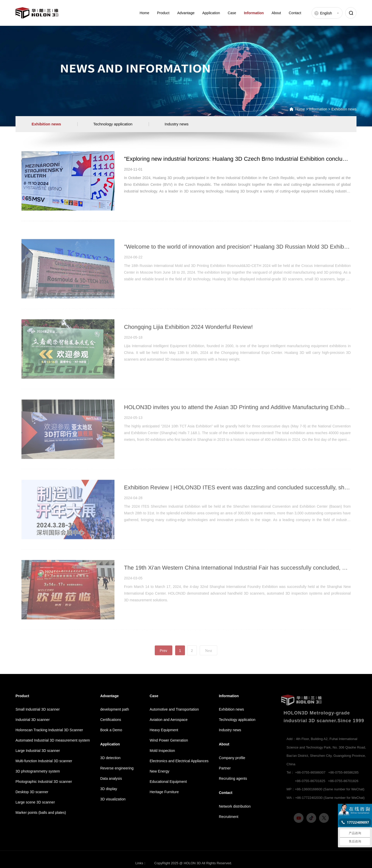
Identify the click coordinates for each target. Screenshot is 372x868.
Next (209, 664)
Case (232, 13)
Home (144, 13)
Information (254, 13)
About (276, 13)
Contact (295, 13)
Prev (163, 664)
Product (163, 13)
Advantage (186, 13)
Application (211, 13)
